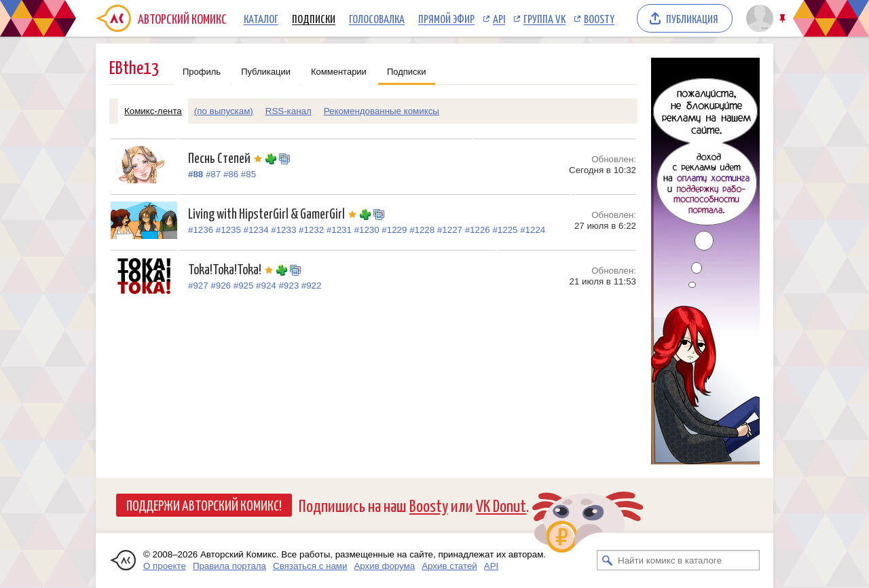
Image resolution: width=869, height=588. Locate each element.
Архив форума (384, 566)
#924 (266, 286)
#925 (244, 286)
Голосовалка (377, 18)
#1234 (256, 230)
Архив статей (449, 566)
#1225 (505, 230)
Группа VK (544, 18)
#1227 (450, 230)
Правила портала (229, 566)
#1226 (478, 230)
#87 (213, 174)
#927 (198, 286)
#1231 (339, 230)
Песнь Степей (227, 157)
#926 (221, 286)
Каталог (261, 18)
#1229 (394, 230)
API (499, 18)
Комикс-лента (153, 111)
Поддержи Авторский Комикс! (204, 504)
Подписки (314, 18)
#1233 (283, 230)
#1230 (367, 230)
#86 (231, 174)
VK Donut (501, 505)
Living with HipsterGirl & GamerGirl (274, 213)
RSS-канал (289, 111)
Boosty (599, 18)
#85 (248, 174)
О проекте (165, 566)
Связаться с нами (310, 566)
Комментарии (339, 72)
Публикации (266, 72)
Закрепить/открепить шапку (784, 19)
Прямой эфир (446, 18)
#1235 (228, 230)
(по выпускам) (224, 111)
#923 (289, 286)
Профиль (202, 72)
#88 (196, 174)
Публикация (692, 18)
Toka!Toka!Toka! (232, 269)
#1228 (422, 230)
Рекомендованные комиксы (382, 111)
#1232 (311, 230)
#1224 (533, 230)
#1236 (201, 230)
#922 (312, 286)
